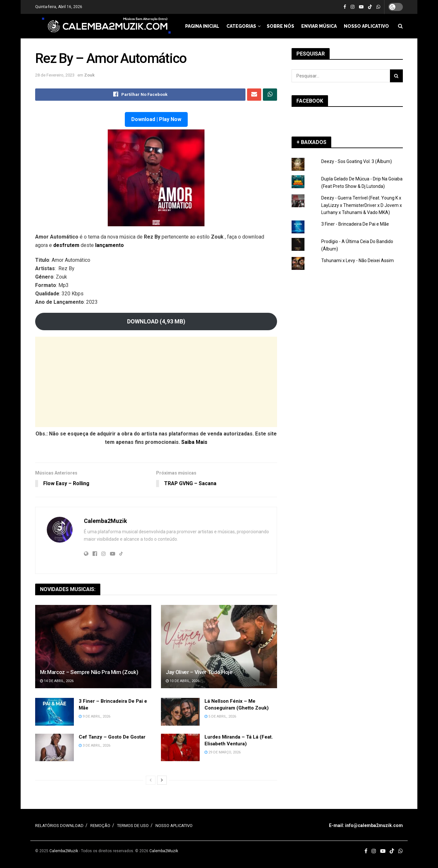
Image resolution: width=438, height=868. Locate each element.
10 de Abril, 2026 (183, 681)
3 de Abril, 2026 (95, 745)
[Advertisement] (156, 382)
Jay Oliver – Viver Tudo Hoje (199, 672)
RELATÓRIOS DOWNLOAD (59, 826)
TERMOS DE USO (133, 826)
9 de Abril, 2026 (95, 716)
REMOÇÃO (100, 826)
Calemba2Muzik (105, 521)
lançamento (109, 245)
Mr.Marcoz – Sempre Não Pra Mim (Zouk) (89, 672)
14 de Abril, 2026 (57, 681)
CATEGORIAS (241, 26)
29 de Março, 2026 (223, 752)
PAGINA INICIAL (202, 26)
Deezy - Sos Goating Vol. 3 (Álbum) (357, 161)
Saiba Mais (194, 442)
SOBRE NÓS (280, 26)
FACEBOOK (310, 101)
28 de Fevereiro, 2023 (55, 75)
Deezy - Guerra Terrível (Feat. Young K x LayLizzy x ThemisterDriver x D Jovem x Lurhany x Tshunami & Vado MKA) (362, 205)
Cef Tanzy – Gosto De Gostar (112, 737)
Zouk (89, 75)
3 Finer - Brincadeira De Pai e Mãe (355, 224)
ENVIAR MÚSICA (319, 26)
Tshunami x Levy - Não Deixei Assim (358, 260)
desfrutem (67, 245)
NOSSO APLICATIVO (366, 26)
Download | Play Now (156, 119)
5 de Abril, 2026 (220, 716)
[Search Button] (396, 76)
